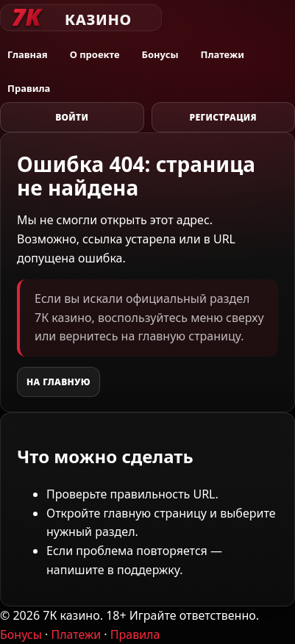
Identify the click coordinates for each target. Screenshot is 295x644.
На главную (58, 382)
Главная (28, 54)
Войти (72, 117)
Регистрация (223, 117)
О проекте (95, 54)
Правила (29, 88)
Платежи (223, 54)
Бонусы (160, 54)
